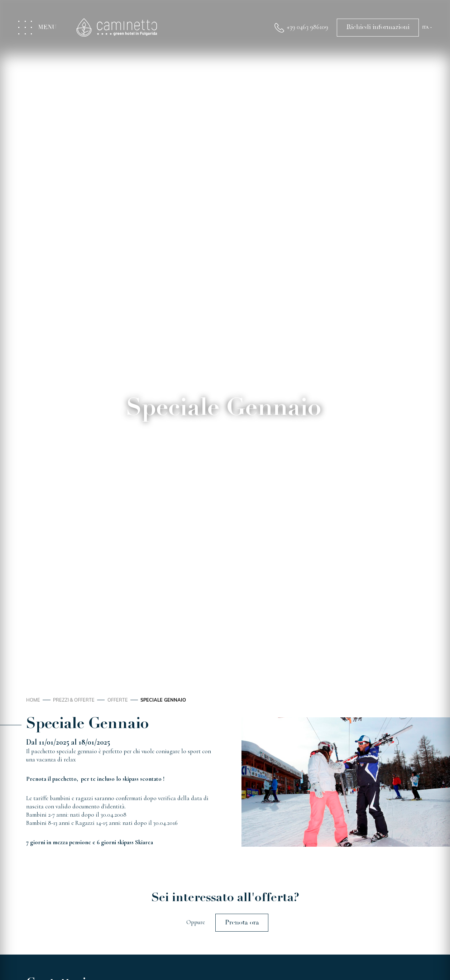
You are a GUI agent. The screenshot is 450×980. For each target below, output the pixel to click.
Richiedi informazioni (378, 27)
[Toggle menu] (41, 28)
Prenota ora (242, 922)
